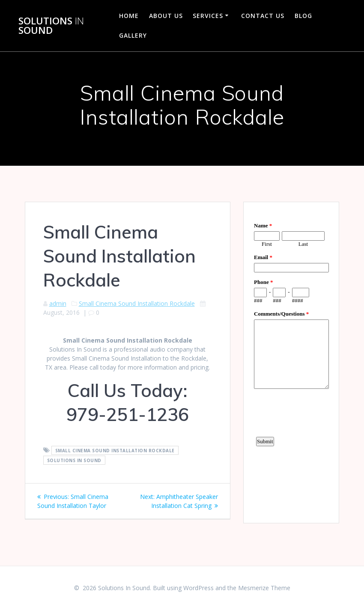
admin (58, 303)
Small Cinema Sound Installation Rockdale (137, 303)
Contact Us (263, 16)
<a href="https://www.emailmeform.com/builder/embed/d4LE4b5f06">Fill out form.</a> (291, 361)
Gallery (133, 35)
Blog (303, 16)
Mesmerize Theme (264, 588)
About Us (166, 16)
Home (129, 16)
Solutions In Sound (74, 460)
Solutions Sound (51, 26)
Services (208, 16)
